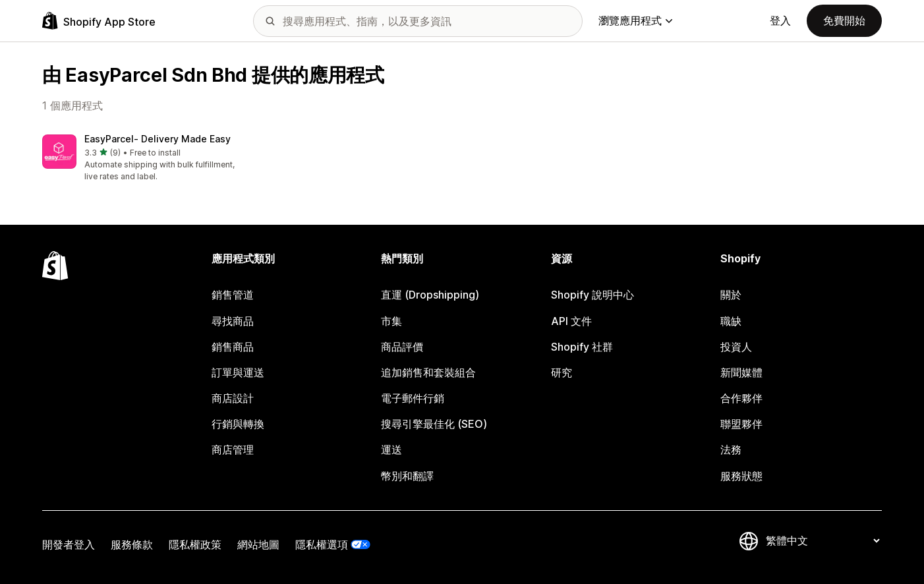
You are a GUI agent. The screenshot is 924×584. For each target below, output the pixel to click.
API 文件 (571, 321)
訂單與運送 (238, 372)
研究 (562, 372)
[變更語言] (823, 541)
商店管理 (233, 450)
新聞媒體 (741, 372)
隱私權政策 (195, 544)
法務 (731, 450)
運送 (391, 450)
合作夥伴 (741, 398)
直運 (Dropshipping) (430, 295)
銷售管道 (233, 295)
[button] (139, 159)
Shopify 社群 (582, 347)
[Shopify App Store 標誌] (99, 21)
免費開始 (844, 20)
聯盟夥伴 (741, 424)
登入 (780, 20)
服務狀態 (741, 476)
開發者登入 (69, 544)
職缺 (731, 321)
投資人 (736, 347)
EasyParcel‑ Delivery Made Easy (158, 139)
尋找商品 (233, 321)
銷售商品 (233, 347)
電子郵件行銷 (413, 398)
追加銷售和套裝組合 (428, 372)
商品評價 (402, 347)
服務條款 (132, 544)
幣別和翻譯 (407, 476)
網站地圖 (258, 544)
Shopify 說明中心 (592, 295)
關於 (731, 295)
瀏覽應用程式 (635, 20)
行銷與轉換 (238, 424)
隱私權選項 (322, 544)
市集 (391, 321)
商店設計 (233, 398)
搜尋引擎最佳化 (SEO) (434, 424)
